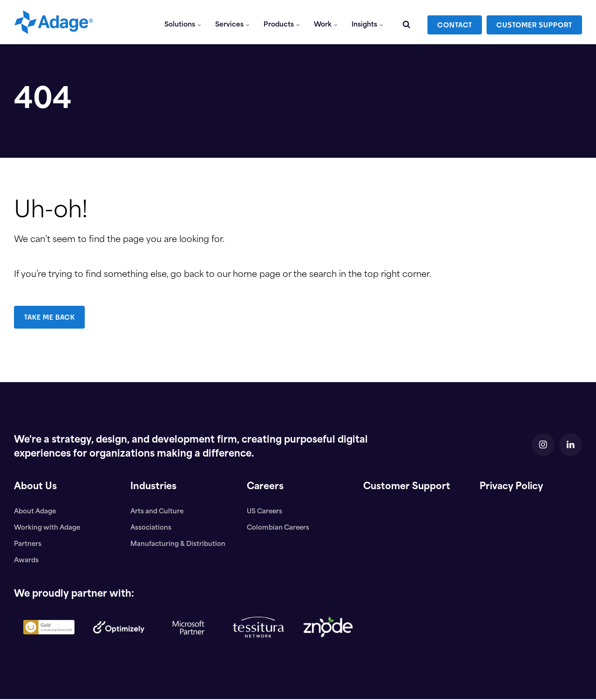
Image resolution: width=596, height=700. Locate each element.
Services (233, 22)
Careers (266, 487)
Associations (151, 528)
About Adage (36, 512)
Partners (28, 545)
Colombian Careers (279, 528)
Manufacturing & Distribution (178, 545)
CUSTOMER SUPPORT (534, 22)
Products (282, 22)
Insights (367, 22)
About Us (36, 487)
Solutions (183, 22)
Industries (154, 487)
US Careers (265, 512)
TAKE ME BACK (50, 317)
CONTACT (455, 22)
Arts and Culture (158, 512)
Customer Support (408, 487)
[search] (406, 22)
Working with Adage (47, 528)
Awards (27, 561)
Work (326, 22)
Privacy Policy (513, 487)
